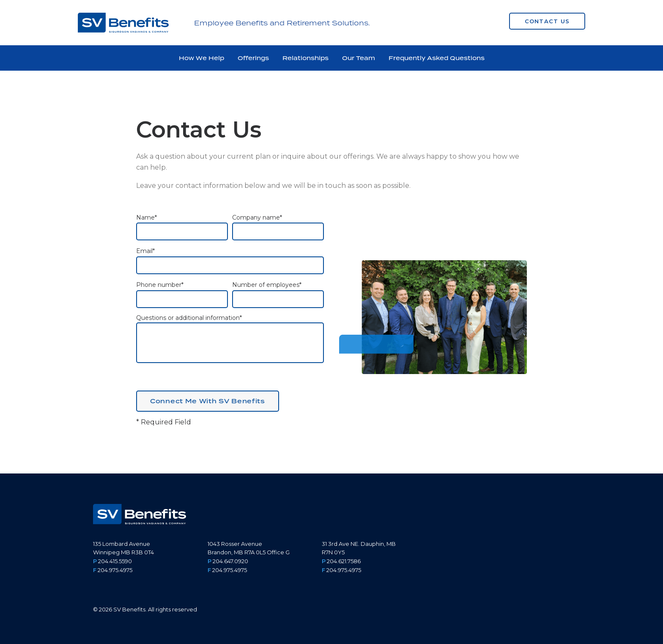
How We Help (201, 58)
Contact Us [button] (547, 21)
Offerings (253, 58)
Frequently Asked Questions (437, 58)
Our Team (359, 58)
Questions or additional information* (230, 339)
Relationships (305, 58)
